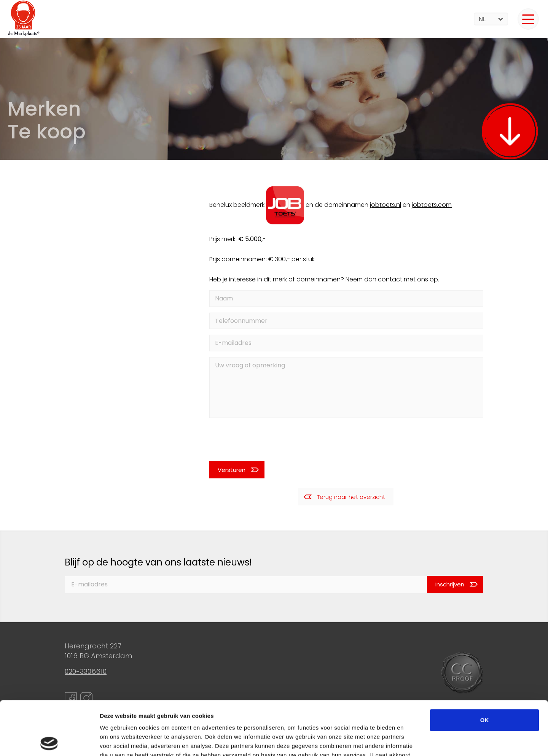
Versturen (232, 470)
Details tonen (411, 741)
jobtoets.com (432, 205)
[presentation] (260, 439)
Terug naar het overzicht (351, 497)
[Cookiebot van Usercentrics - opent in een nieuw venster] (49, 741)
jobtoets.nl (386, 205)
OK (485, 666)
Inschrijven (450, 584)
